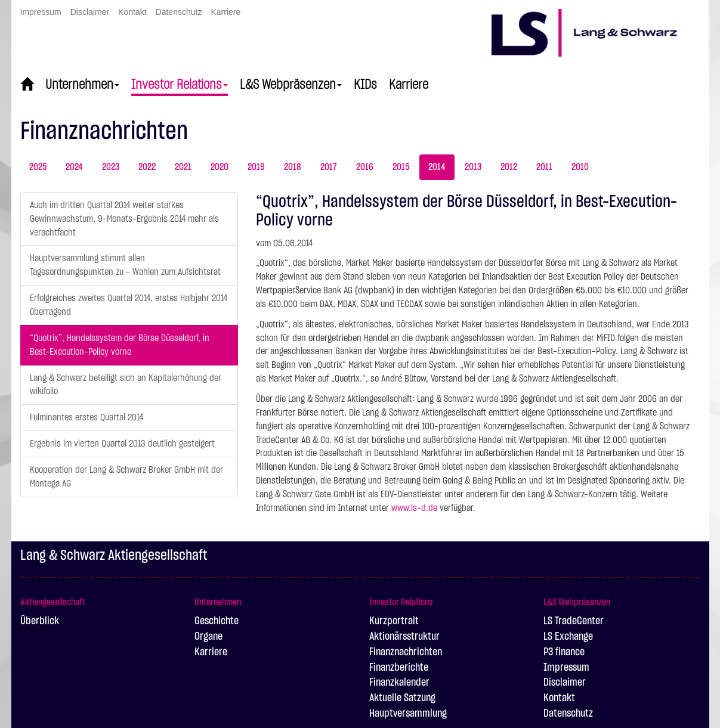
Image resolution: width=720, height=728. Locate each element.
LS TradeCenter (574, 621)
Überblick (40, 621)
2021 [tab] (183, 167)
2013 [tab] (473, 167)
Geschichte (217, 621)
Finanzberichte (399, 668)
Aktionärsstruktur (404, 637)
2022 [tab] (147, 167)
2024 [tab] (74, 167)
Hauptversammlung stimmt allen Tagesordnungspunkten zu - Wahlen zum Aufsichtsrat (125, 265)
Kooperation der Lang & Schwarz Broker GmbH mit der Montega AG (126, 477)
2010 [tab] (580, 167)
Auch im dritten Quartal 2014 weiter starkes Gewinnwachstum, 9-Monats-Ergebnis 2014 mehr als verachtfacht (124, 219)
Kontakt (132, 12)
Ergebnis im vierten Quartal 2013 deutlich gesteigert (122, 444)
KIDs (365, 85)
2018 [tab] (293, 167)
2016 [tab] (365, 167)
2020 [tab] (220, 167)
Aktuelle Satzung (402, 698)
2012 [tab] (509, 167)
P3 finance (564, 652)
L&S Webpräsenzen (291, 85)
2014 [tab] (437, 167)
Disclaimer (90, 12)
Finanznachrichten (406, 652)
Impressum (41, 12)
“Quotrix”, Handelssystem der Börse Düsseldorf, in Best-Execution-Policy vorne (120, 345)
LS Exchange (568, 637)
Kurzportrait (394, 621)
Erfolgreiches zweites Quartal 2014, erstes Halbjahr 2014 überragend (129, 305)
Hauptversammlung (408, 714)
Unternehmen (82, 85)
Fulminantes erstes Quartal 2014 (86, 417)
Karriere (225, 12)
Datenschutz (179, 12)
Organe (208, 637)
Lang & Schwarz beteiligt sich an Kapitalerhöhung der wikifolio (126, 385)
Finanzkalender (399, 683)
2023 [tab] (111, 167)
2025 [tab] (38, 167)
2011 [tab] (544, 167)
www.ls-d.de (414, 508)
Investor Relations (180, 85)
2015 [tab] (401, 167)
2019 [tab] (256, 167)
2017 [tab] (329, 167)
